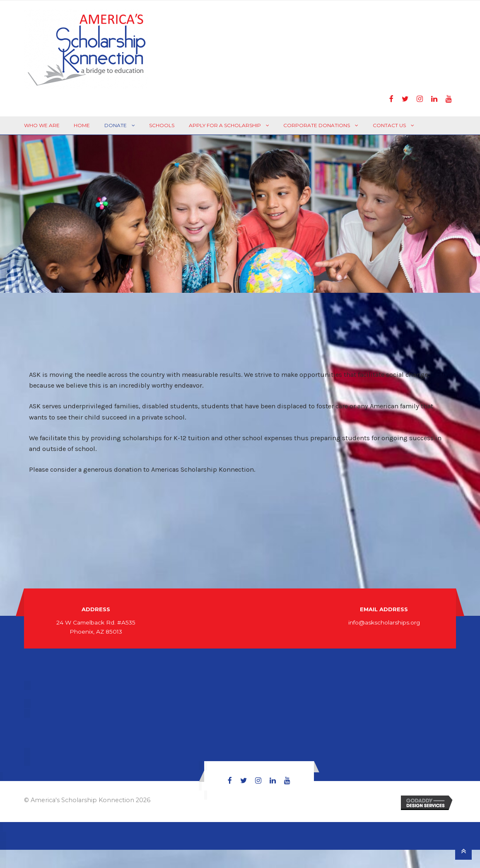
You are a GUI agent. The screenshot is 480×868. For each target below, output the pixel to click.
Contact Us (389, 125)
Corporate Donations (317, 125)
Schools (162, 125)
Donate (116, 125)
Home (82, 125)
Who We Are (42, 125)
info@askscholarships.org (384, 622)
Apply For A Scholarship (225, 125)
